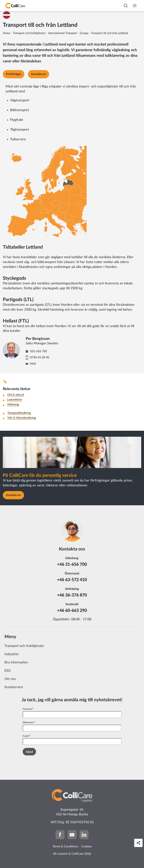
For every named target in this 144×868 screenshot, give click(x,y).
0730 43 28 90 (40, 357)
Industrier (12, 654)
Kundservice (14, 687)
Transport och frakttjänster (29, 33)
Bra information (16, 662)
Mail (33, 364)
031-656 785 (39, 351)
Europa (84, 33)
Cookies (86, 846)
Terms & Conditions (65, 846)
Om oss (10, 679)
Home (7, 33)
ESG (8, 671)
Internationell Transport (63, 33)
